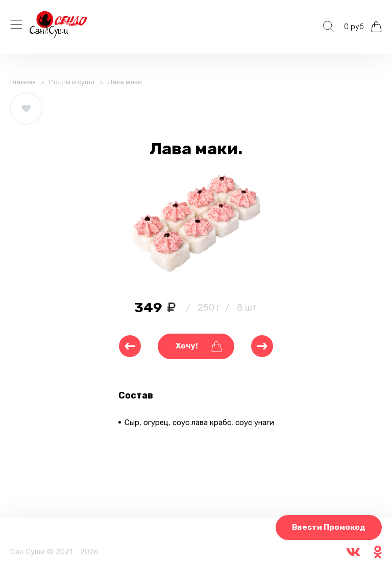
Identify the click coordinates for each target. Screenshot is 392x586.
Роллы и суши (72, 82)
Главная (23, 82)
